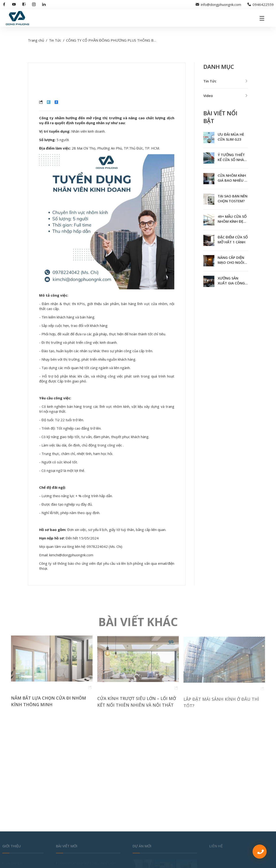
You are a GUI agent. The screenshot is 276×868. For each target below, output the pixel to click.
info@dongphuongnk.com (218, 4)
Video (208, 97)
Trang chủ (36, 41)
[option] (52, 675)
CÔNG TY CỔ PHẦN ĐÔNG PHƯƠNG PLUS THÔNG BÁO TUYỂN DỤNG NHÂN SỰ (132, 41)
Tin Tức (55, 41)
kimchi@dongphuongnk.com (71, 556)
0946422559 (261, 4)
